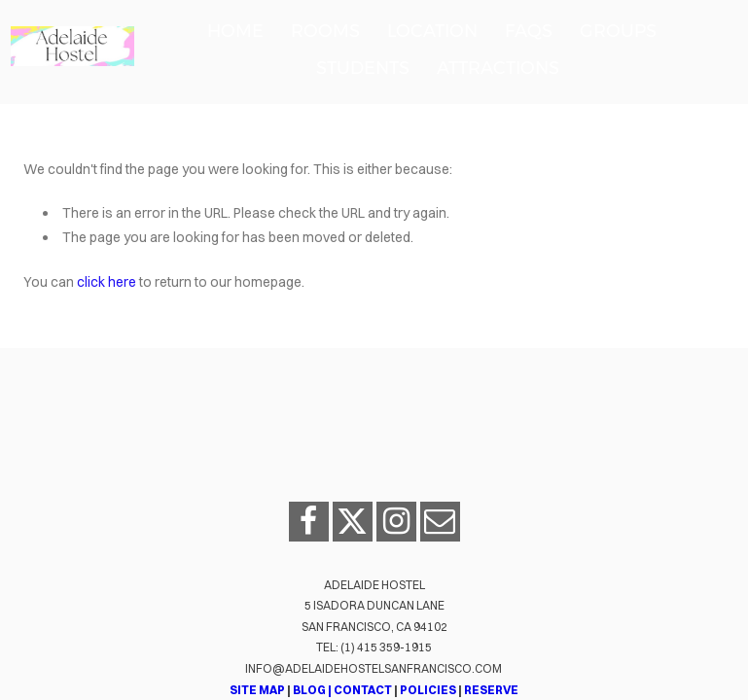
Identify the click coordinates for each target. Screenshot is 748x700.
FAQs (529, 31)
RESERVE (491, 690)
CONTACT (363, 690)
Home (235, 31)
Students (363, 68)
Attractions (498, 68)
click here (107, 282)
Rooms (325, 31)
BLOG (308, 690)
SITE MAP (258, 690)
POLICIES (428, 690)
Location (432, 31)
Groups (618, 31)
